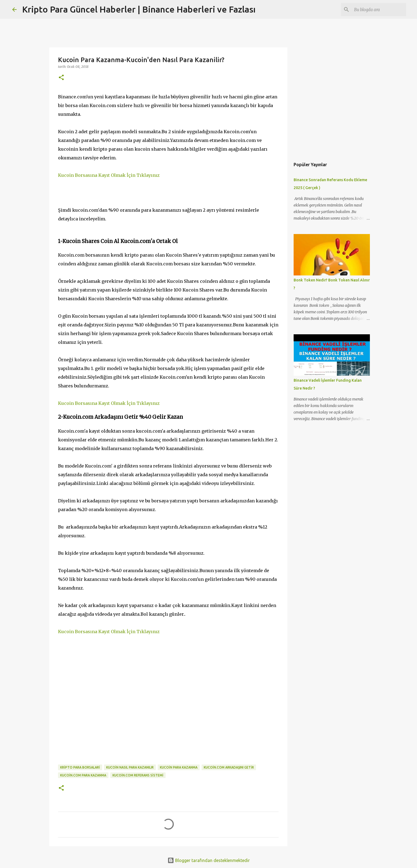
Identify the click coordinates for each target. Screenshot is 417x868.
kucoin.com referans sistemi (138, 775)
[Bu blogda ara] (378, 10)
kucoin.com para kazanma (83, 775)
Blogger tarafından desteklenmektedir (209, 860)
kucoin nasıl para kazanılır (130, 767)
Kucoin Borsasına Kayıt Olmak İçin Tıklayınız (109, 175)
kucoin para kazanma (179, 767)
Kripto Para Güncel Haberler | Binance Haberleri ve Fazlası (139, 9)
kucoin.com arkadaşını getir (229, 767)
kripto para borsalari (80, 767)
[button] (61, 78)
